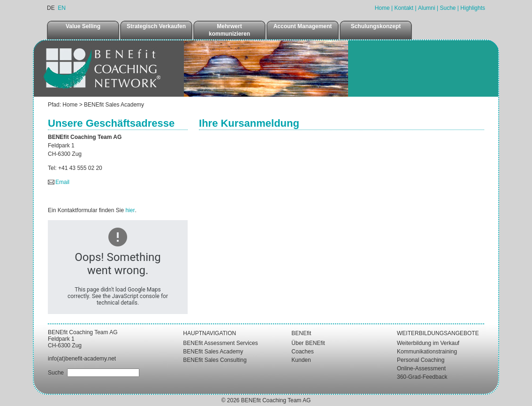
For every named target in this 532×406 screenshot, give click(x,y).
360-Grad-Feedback (422, 377)
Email (62, 182)
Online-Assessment (421, 368)
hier (130, 210)
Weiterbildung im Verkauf (428, 343)
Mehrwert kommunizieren (229, 30)
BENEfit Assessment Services (220, 343)
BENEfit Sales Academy (114, 105)
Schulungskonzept (376, 26)
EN (62, 8)
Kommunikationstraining (427, 352)
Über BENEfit (308, 343)
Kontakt (404, 8)
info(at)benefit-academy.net (82, 359)
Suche (448, 8)
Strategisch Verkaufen (156, 26)
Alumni (427, 8)
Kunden (301, 360)
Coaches (302, 352)
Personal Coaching (421, 360)
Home (382, 8)
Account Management (303, 26)
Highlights (473, 8)
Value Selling (83, 26)
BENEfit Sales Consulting (215, 360)
